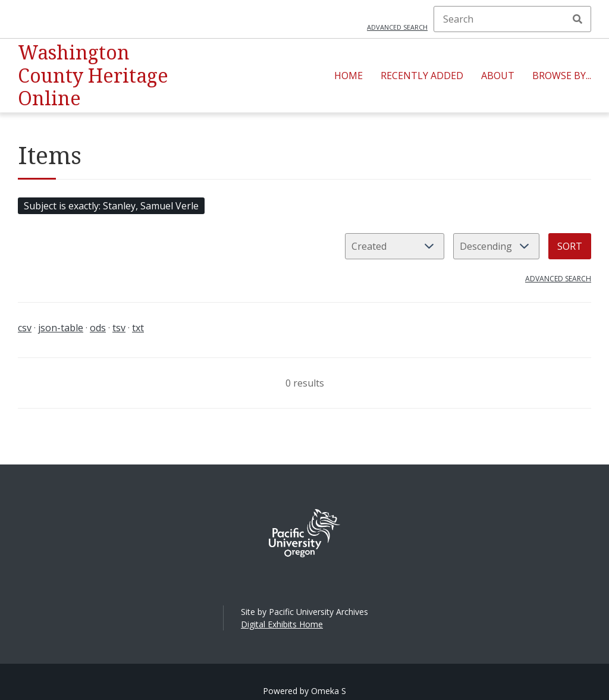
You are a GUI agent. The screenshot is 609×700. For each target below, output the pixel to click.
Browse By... (562, 76)
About (498, 76)
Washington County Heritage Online (93, 75)
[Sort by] (395, 246)
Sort (570, 246)
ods (98, 328)
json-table (61, 328)
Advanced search (397, 27)
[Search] (512, 19)
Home (349, 76)
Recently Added (422, 76)
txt (138, 328)
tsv (119, 328)
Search (577, 19)
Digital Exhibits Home (282, 624)
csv (25, 328)
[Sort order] (496, 246)
